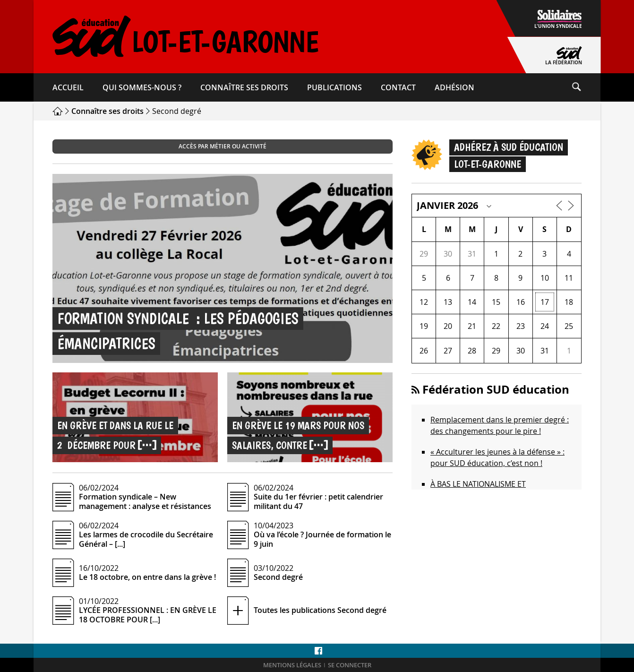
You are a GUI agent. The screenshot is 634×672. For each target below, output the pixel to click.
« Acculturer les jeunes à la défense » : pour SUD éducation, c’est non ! (497, 457)
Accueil (68, 87)
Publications (334, 87)
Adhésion (454, 87)
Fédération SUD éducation (496, 389)
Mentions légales (292, 665)
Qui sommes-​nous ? (142, 87)
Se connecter (350, 665)
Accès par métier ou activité (223, 146)
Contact (398, 87)
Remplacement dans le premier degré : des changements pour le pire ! (500, 425)
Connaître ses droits (244, 87)
